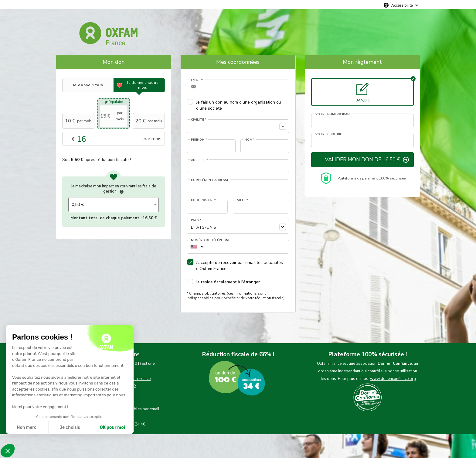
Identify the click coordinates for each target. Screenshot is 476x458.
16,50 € (150, 218)
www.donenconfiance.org (393, 379)
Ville (243, 200)
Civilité (199, 120)
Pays (196, 220)
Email (197, 80)
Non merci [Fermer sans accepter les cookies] (27, 427)
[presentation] (88, 85)
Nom (250, 140)
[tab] (88, 85)
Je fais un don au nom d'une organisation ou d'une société (239, 105)
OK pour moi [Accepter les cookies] (112, 427)
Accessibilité (402, 5)
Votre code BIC (329, 134)
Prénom (199, 140)
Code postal (203, 200)
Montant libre (114, 139)
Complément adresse (210, 180)
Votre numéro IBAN (333, 114)
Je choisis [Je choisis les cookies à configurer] (70, 427)
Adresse (199, 160)
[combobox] (238, 126)
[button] (8, 451)
